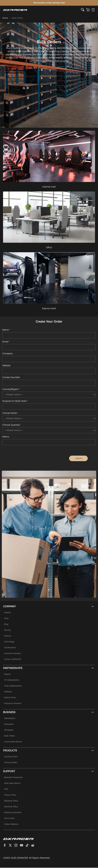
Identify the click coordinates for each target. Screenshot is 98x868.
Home (5, 18)
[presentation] (40, 459)
